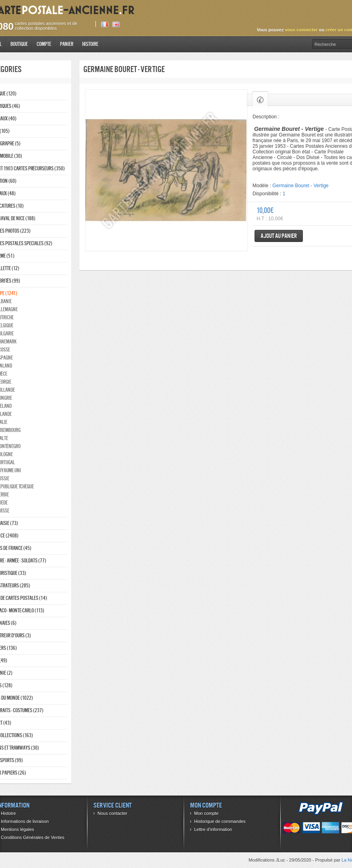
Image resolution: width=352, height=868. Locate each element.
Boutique (19, 44)
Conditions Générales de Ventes (33, 837)
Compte (44, 44)
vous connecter (301, 30)
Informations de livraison (25, 821)
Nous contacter (112, 813)
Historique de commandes (220, 821)
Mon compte (206, 813)
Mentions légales (18, 829)
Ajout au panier (279, 236)
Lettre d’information (213, 829)
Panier (67, 44)
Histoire (90, 44)
